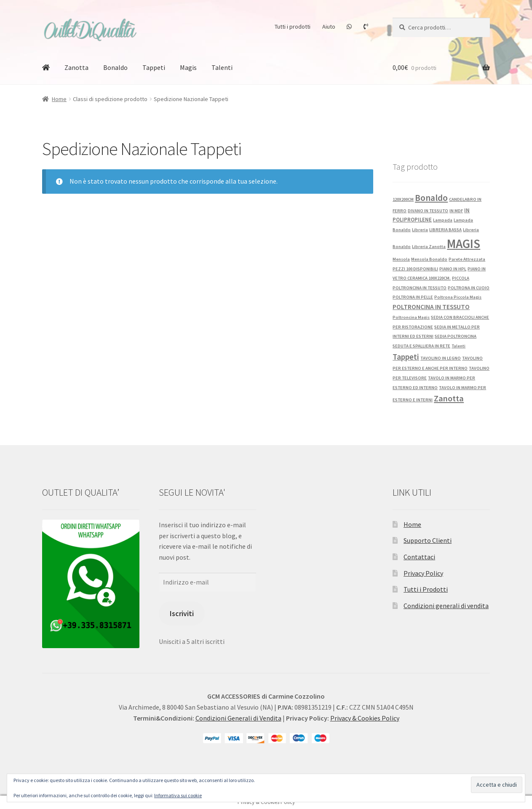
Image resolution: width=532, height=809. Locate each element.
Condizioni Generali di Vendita (238, 718)
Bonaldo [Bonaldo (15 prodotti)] (431, 198)
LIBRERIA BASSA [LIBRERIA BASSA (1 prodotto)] (445, 230)
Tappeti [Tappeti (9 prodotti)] (406, 357)
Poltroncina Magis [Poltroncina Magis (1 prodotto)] (411, 317)
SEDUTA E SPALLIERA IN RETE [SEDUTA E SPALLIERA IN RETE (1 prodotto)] (421, 346)
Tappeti (154, 67)
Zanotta (76, 67)
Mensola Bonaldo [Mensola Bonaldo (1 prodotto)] (429, 259)
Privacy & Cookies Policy (365, 718)
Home (59, 99)
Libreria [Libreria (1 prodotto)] (420, 230)
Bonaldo (115, 67)
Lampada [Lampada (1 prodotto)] (443, 220)
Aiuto (329, 27)
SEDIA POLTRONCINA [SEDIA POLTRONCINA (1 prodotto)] (456, 336)
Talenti (222, 67)
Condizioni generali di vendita (446, 606)
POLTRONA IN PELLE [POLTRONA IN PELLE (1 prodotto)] (413, 297)
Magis (188, 67)
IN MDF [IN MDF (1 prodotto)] (456, 211)
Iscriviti (182, 613)
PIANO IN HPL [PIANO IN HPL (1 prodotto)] (453, 269)
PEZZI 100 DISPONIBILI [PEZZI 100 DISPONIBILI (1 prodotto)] (415, 269)
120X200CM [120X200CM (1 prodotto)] (403, 199)
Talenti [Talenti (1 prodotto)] (458, 346)
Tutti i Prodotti (426, 589)
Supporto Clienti (428, 540)
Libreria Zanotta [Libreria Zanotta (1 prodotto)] (429, 247)
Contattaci (419, 557)
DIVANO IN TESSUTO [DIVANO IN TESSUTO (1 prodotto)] (428, 211)
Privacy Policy (423, 573)
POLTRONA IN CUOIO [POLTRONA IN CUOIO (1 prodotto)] (469, 288)
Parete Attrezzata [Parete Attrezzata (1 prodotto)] (467, 259)
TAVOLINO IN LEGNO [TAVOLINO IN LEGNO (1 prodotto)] (441, 358)
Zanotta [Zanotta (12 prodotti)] (449, 398)
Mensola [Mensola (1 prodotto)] (401, 259)
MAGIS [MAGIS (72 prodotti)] (464, 244)
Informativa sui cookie (178, 795)
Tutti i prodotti (293, 27)
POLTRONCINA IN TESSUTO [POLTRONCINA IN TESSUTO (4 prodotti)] (431, 307)
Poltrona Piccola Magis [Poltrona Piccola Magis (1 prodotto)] (458, 297)
